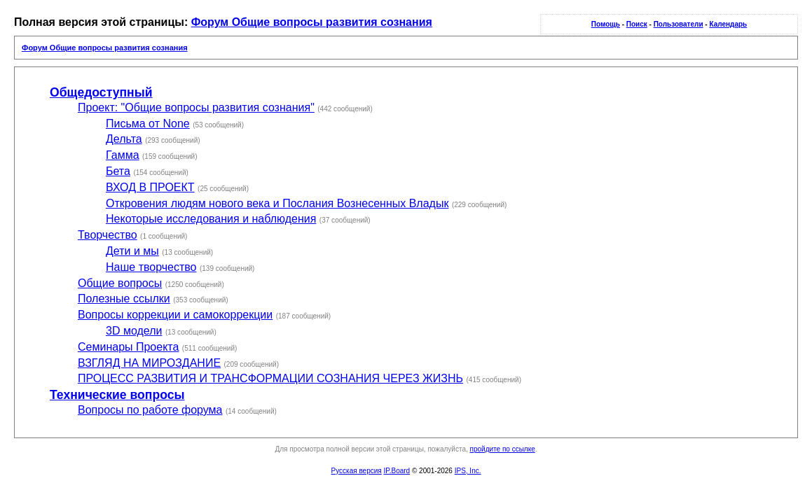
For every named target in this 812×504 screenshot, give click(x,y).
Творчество (108, 235)
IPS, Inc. (468, 471)
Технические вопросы (117, 395)
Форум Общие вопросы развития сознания (312, 22)
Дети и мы (132, 251)
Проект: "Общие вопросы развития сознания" (196, 107)
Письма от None (148, 124)
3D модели (134, 331)
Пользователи (679, 24)
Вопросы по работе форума (150, 410)
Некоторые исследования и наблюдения (211, 219)
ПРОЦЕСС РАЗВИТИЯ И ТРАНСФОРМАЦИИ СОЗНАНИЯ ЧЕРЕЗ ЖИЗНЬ (270, 378)
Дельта (124, 139)
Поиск (637, 24)
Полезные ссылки (124, 299)
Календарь (728, 24)
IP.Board (397, 471)
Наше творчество (151, 267)
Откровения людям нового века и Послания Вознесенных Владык (277, 203)
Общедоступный (101, 92)
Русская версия (357, 471)
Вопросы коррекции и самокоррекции (175, 315)
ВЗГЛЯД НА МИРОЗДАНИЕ (149, 363)
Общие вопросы (120, 283)
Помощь (606, 24)
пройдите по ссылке (503, 449)
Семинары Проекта (128, 347)
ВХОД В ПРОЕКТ (150, 187)
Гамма (123, 155)
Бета (118, 171)
